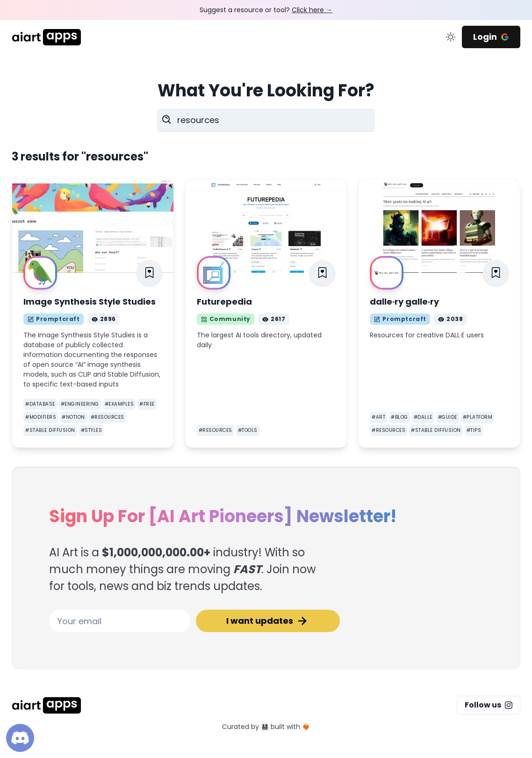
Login (491, 37)
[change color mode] (451, 37)
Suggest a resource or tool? (266, 10)
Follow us (489, 705)
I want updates (268, 621)
